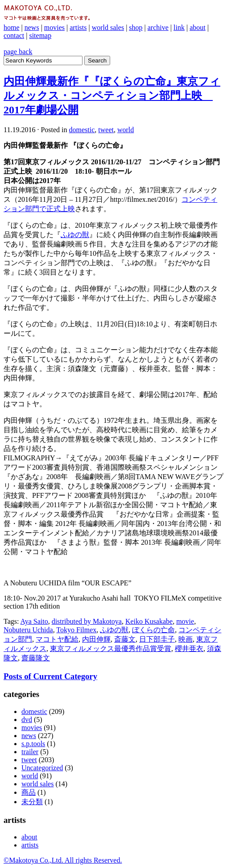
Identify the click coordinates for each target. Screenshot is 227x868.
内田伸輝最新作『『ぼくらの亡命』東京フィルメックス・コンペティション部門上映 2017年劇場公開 (112, 96)
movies (54, 27)
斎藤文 (125, 639)
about (198, 27)
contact (14, 35)
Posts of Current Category (50, 676)
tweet (106, 130)
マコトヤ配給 (57, 639)
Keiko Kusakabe (149, 621)
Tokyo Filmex (76, 630)
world (126, 130)
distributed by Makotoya (87, 621)
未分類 (32, 802)
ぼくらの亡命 (153, 630)
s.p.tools (33, 744)
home (12, 27)
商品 (29, 792)
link (179, 27)
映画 (186, 639)
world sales (108, 27)
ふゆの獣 (75, 235)
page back (18, 52)
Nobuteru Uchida (28, 630)
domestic (82, 130)
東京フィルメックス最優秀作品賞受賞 (111, 649)
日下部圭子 (157, 639)
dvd (27, 720)
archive (158, 27)
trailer (30, 752)
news (32, 27)
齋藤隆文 (36, 658)
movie (185, 621)
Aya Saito (34, 621)
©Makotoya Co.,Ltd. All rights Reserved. (63, 860)
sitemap (40, 35)
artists (78, 27)
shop (136, 27)
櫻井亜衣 (189, 649)
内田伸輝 (96, 639)
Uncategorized (42, 768)
